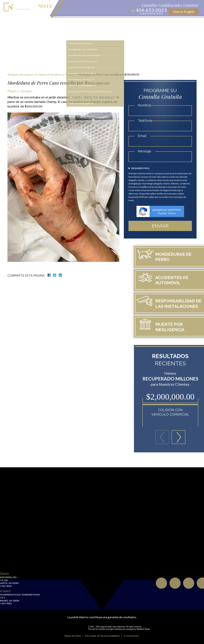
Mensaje (147, 151)
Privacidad (164, 213)
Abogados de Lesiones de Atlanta (27, 74)
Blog (121, 23)
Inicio (41, 23)
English (184, 12)
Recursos (111, 23)
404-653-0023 (151, 11)
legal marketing (116, 629)
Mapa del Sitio (73, 636)
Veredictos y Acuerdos (63, 74)
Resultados (97, 23)
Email (144, 136)
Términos (174, 213)
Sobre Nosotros (56, 23)
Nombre (146, 105)
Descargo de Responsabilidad (102, 636)
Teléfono (147, 121)
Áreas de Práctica (78, 23)
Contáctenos (151, 23)
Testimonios (134, 23)
